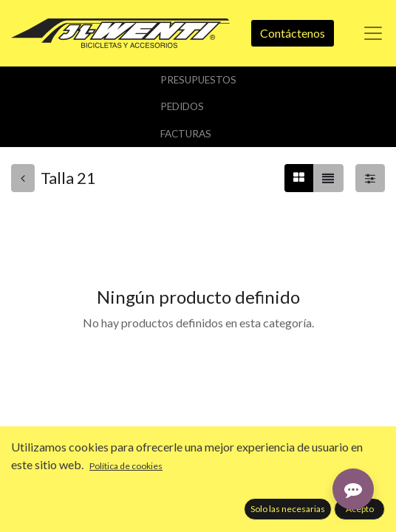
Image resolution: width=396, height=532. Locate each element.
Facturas (186, 134)
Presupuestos (198, 80)
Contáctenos (293, 33)
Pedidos (182, 106)
